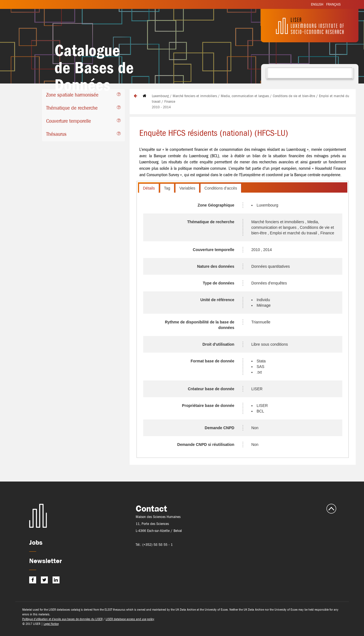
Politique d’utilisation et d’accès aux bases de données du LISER (62, 619)
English (317, 4)
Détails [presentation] (149, 188)
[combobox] (310, 73)
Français (333, 4)
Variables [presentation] (187, 188)
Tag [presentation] (167, 188)
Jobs (36, 542)
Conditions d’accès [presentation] (221, 188)
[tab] (83, 96)
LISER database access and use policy (130, 619)
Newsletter (45, 561)
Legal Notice (51, 624)
